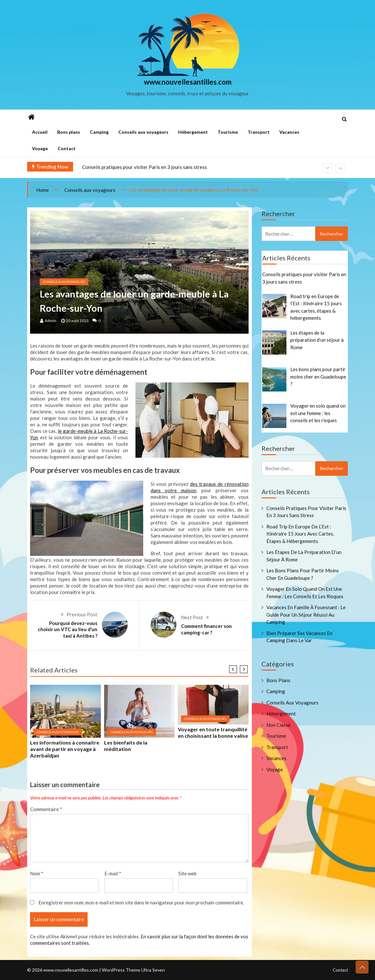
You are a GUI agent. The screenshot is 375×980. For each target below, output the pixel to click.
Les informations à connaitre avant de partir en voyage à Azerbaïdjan (65, 749)
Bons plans (69, 132)
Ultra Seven (153, 975)
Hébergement (193, 132)
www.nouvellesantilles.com (188, 82)
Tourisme (228, 132)
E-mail (113, 873)
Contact (67, 148)
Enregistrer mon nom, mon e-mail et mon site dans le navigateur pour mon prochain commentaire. (141, 902)
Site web (187, 873)
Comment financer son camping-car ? (206, 629)
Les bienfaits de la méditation (126, 746)
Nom (37, 873)
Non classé (279, 725)
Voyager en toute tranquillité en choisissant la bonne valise (213, 732)
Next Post (192, 617)
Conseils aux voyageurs (143, 132)
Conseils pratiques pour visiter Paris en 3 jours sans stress (145, 167)
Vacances (289, 132)
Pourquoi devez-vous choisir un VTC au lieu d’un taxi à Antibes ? (68, 629)
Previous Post (82, 614)
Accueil (40, 132)
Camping (99, 132)
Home (43, 190)
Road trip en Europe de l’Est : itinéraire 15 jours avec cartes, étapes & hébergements (300, 534)
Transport (259, 132)
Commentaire (46, 809)
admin (50, 321)
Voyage (40, 148)
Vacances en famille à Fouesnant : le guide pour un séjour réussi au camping (306, 615)
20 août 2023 (77, 321)
